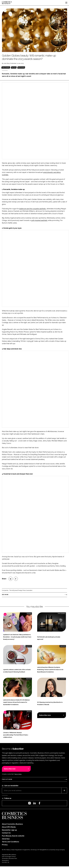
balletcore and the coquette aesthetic (33, 209)
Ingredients (29, 646)
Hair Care (14, 67)
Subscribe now (45, 715)
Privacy (5, 845)
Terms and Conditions (10, 842)
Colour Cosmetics (6, 67)
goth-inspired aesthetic (39, 220)
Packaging (29, 613)
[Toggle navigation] (66, 3)
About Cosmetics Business (12, 824)
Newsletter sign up (9, 830)
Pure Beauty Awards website (13, 836)
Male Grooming (21, 67)
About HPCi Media (9, 827)
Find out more (7, 779)
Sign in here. (18, 774)
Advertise (6, 839)
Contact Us (6, 833)
